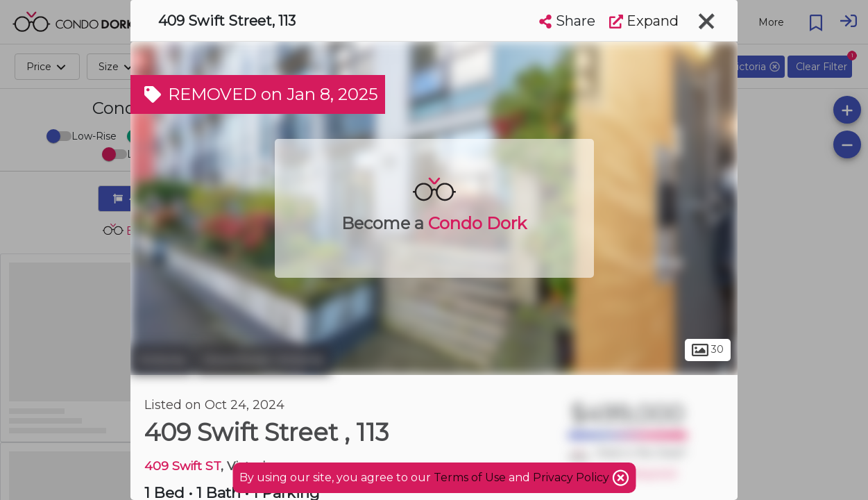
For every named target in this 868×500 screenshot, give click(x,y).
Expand (644, 21)
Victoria (161, 360)
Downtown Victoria (263, 360)
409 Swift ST (182, 466)
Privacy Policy (572, 477)
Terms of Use (470, 477)
